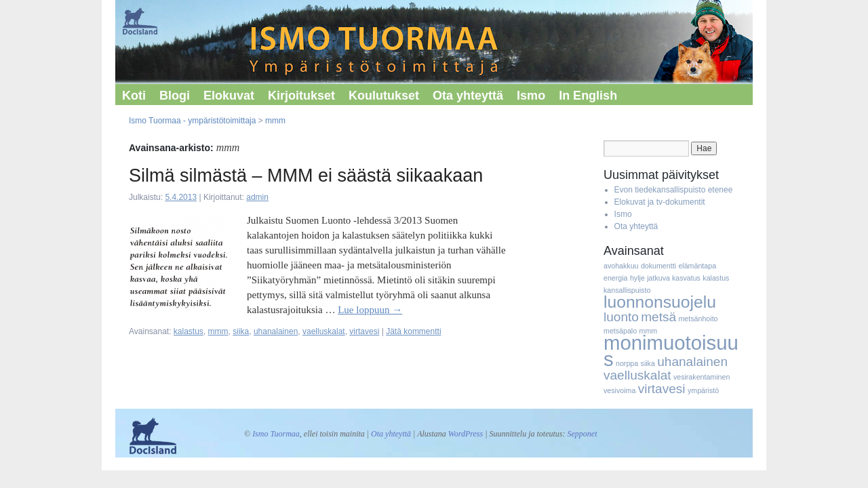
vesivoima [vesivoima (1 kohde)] (619, 390)
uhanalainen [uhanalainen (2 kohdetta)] (692, 362)
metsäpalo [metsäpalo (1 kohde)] (620, 331)
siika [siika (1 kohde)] (648, 363)
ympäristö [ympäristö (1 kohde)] (703, 390)
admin (257, 197)
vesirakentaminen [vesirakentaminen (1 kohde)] (702, 377)
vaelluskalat (324, 331)
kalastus (189, 331)
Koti (134, 96)
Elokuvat (229, 96)
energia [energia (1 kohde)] (616, 278)
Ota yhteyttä (468, 96)
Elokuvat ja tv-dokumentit (660, 202)
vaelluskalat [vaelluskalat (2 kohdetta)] (637, 375)
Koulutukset (384, 96)
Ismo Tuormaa (276, 434)
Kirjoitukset (301, 96)
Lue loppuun (370, 310)
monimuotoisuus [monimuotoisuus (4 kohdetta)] (671, 351)
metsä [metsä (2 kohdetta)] (658, 317)
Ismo (531, 96)
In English (588, 96)
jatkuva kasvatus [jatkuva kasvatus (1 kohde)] (674, 278)
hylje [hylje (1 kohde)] (637, 278)
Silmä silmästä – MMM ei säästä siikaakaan (306, 176)
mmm (275, 121)
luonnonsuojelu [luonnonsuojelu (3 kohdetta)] (660, 302)
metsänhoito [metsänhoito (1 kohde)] (698, 319)
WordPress (466, 434)
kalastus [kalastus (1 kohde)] (716, 278)
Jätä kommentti (413, 331)
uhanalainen (276, 331)
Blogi (175, 96)
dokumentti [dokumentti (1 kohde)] (658, 266)
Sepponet (582, 434)
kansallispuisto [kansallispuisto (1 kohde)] (627, 290)
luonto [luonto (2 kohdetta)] (621, 317)
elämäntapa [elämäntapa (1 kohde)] (697, 266)
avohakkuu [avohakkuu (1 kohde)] (621, 266)
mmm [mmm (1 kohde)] (649, 331)
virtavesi (364, 331)
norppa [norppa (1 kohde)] (627, 363)
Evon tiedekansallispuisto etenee (674, 190)
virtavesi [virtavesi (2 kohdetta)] (662, 389)
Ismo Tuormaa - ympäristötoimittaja (192, 121)
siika (241, 331)
